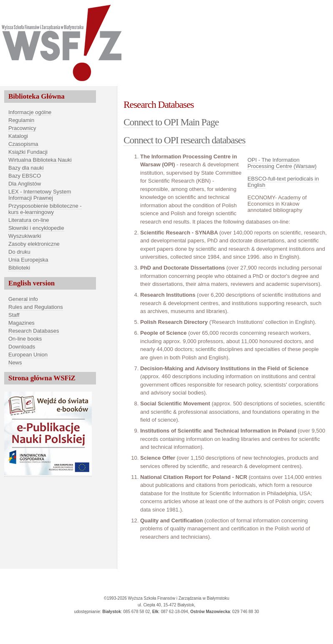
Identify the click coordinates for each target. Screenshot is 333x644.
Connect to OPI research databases (184, 140)
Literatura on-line (29, 220)
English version (32, 283)
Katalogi (18, 136)
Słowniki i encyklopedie (36, 228)
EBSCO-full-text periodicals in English (283, 182)
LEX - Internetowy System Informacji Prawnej (40, 195)
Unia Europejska (28, 260)
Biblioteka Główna (37, 96)
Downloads (22, 347)
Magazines (21, 323)
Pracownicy (22, 128)
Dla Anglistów (25, 184)
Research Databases (34, 331)
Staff (14, 315)
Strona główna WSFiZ (42, 378)
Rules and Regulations (36, 307)
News (15, 363)
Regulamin (21, 120)
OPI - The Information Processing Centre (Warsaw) (282, 163)
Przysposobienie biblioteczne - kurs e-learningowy (45, 209)
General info (23, 299)
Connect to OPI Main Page (171, 122)
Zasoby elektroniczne (34, 244)
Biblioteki (19, 268)
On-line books (25, 339)
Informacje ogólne (30, 112)
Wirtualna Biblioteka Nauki (40, 160)
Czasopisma (23, 144)
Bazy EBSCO (25, 176)
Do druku (19, 252)
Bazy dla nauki (26, 168)
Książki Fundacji (28, 152)
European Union (28, 355)
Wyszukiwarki (25, 236)
